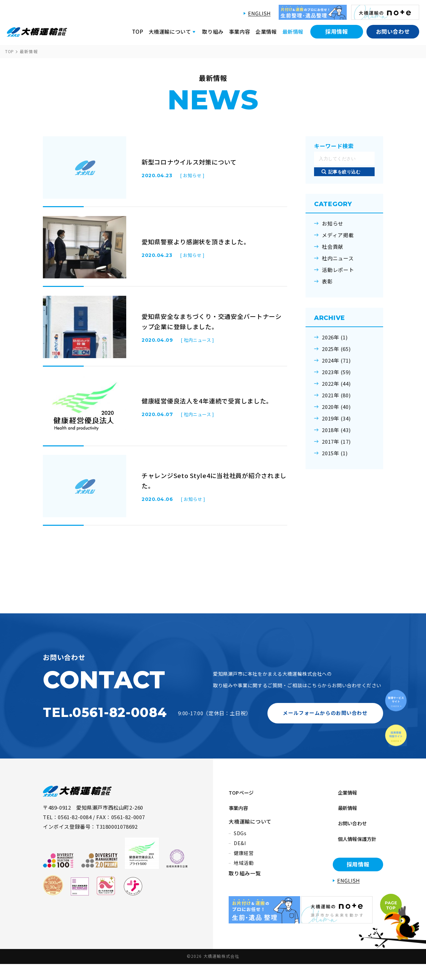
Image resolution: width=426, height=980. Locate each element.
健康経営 (244, 878)
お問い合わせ (393, 31)
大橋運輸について (250, 847)
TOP (138, 32)
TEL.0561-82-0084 (105, 747)
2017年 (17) (336, 442)
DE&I (240, 869)
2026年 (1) (335, 337)
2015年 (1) (335, 453)
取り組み (213, 32)
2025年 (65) (336, 349)
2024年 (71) (336, 361)
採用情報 (337, 31)
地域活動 (244, 888)
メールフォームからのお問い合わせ (325, 748)
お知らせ (333, 224)
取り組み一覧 (245, 899)
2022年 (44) (336, 384)
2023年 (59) (336, 372)
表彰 (327, 281)
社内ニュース (338, 258)
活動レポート (338, 270)
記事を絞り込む (345, 172)
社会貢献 (333, 247)
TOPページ (242, 825)
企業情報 (266, 32)
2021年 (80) (336, 395)
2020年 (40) (336, 407)
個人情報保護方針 (354, 858)
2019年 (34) (336, 418)
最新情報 (293, 32)
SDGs (240, 859)
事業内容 (240, 32)
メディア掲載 (338, 235)
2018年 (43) (336, 430)
